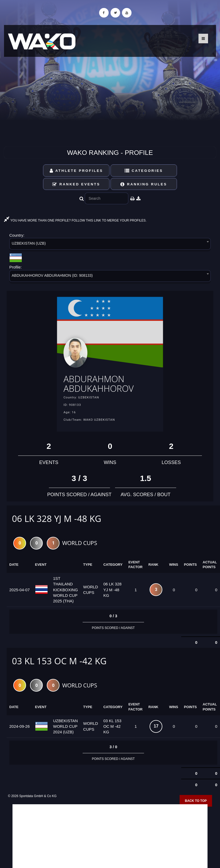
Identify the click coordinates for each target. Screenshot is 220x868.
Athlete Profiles (76, 171)
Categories (144, 171)
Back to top (196, 801)
